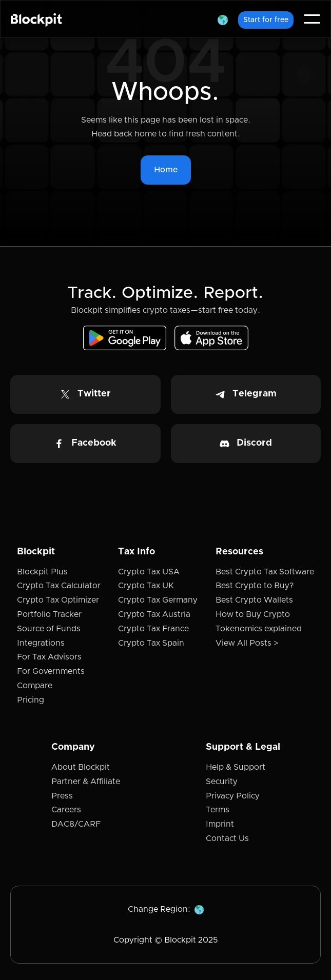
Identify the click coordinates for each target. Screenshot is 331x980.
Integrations (41, 643)
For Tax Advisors (49, 657)
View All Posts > (247, 643)
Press (62, 796)
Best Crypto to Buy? (255, 586)
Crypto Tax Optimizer (58, 600)
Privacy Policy (233, 796)
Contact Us (227, 838)
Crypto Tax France (153, 629)
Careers (66, 810)
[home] (36, 19)
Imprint (220, 824)
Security (222, 782)
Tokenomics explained (259, 629)
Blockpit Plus (42, 572)
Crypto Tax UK (146, 586)
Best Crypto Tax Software (265, 572)
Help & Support (236, 767)
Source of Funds (49, 629)
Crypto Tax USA (149, 572)
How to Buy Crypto (253, 614)
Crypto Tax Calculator (59, 586)
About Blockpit (81, 767)
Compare (35, 686)
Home (166, 170)
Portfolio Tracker (49, 614)
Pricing (31, 700)
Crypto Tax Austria (154, 614)
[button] (223, 19)
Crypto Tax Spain (151, 643)
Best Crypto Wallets (254, 600)
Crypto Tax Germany (158, 600)
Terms (218, 810)
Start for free (266, 20)
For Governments (51, 671)
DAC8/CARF (76, 824)
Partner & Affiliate (86, 782)
